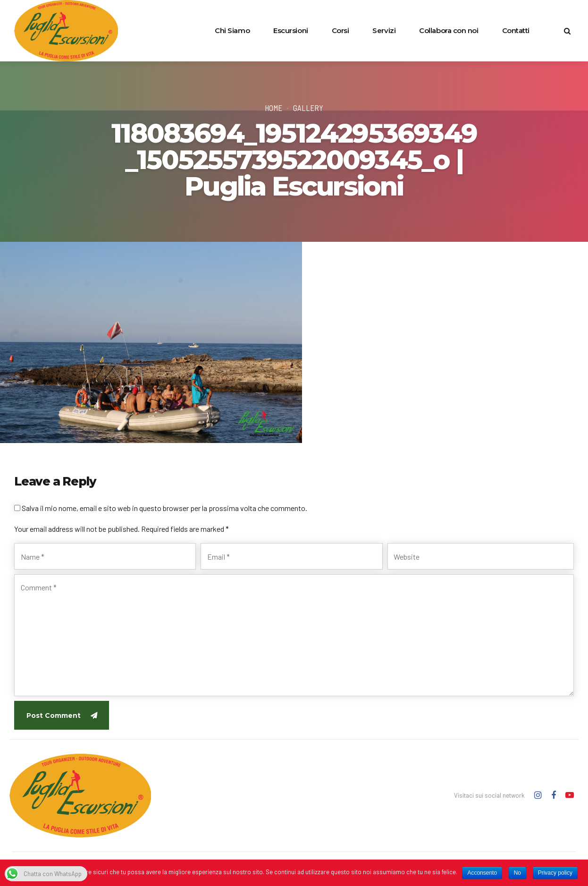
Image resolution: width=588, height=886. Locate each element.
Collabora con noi (449, 30)
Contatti (516, 30)
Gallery (308, 108)
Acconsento (482, 873)
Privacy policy (555, 873)
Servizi (384, 30)
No (517, 873)
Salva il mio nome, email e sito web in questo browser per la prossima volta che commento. (164, 508)
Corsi (340, 30)
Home (273, 108)
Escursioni (291, 30)
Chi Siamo (232, 30)
